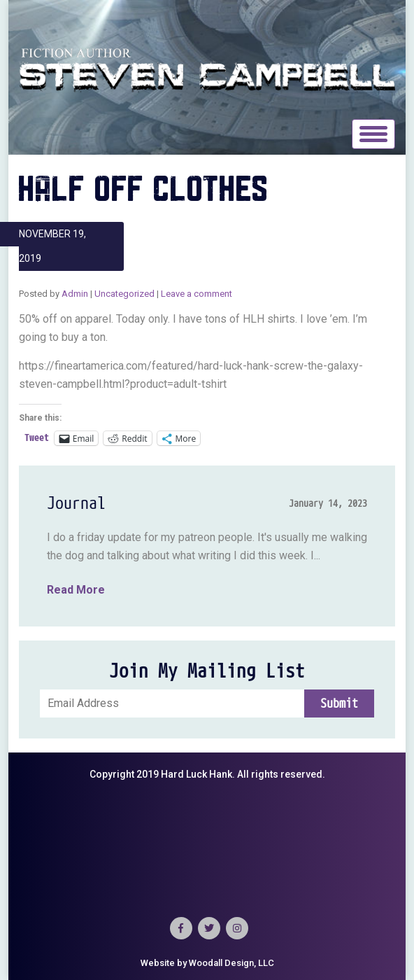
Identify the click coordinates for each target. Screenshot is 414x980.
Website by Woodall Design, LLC (207, 963)
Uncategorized (124, 294)
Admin (75, 294)
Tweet (37, 438)
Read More (76, 590)
